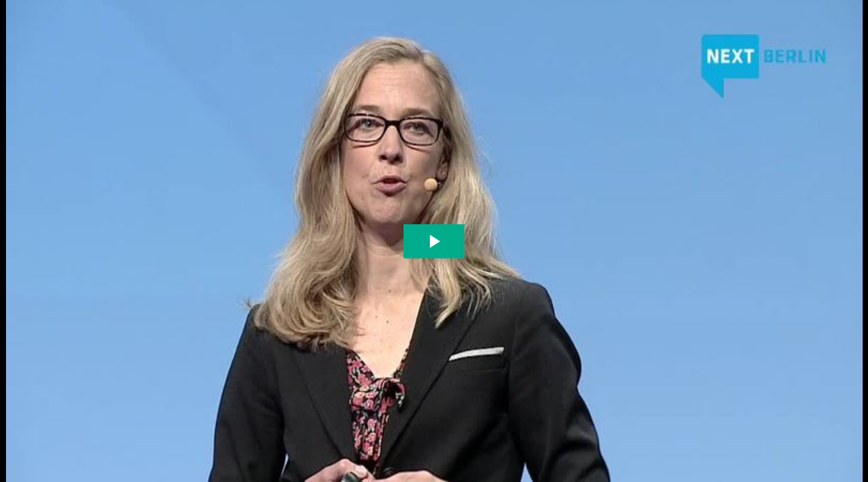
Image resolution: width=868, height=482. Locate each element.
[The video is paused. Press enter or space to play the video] (434, 241)
